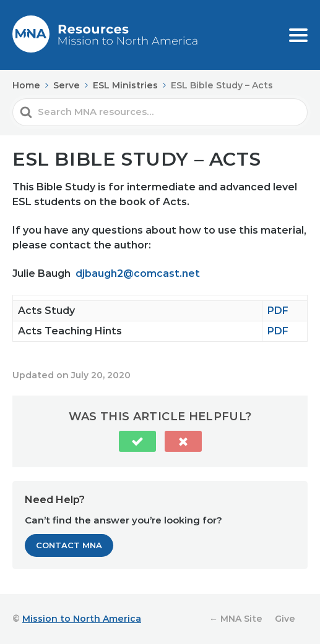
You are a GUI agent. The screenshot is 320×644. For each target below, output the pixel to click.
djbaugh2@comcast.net (138, 273)
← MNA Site (236, 619)
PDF (278, 311)
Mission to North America (82, 619)
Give (285, 619)
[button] (137, 441)
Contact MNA (69, 545)
